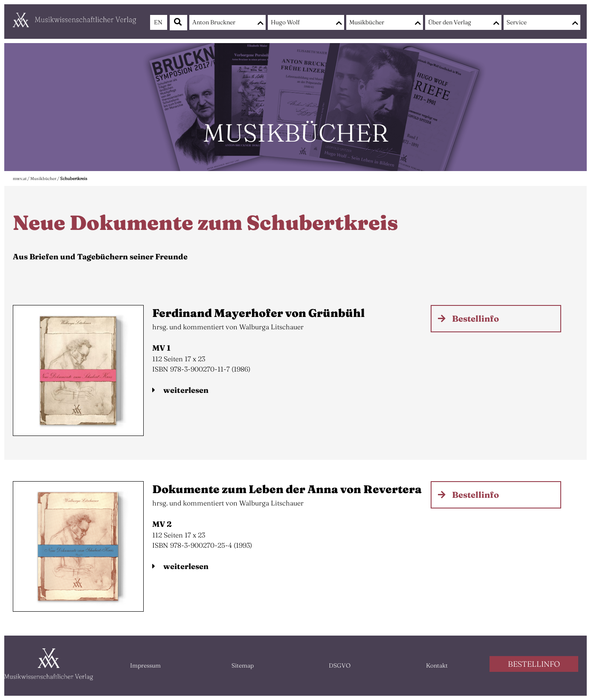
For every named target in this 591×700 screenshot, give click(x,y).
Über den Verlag (450, 22)
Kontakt (437, 665)
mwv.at (20, 179)
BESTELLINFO (534, 664)
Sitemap (243, 665)
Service (517, 22)
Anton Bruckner (214, 22)
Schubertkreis (74, 179)
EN (158, 22)
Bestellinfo (475, 318)
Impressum (145, 665)
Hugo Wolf (285, 22)
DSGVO (340, 665)
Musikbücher (367, 22)
